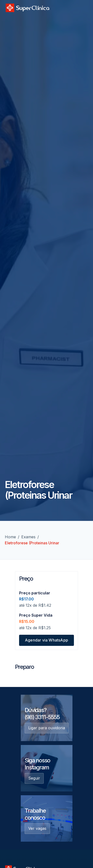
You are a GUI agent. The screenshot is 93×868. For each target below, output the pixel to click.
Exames (28, 537)
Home (10, 537)
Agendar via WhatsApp (46, 640)
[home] (27, 8)
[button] (83, 7)
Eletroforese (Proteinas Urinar (32, 543)
